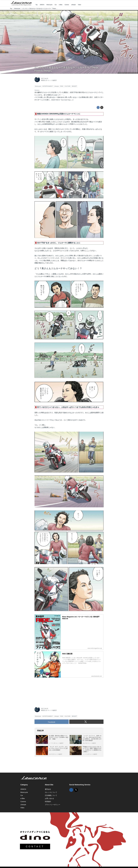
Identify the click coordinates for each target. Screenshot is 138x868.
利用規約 (48, 802)
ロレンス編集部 (52, 80)
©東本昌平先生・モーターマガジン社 (128, 73)
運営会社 (48, 789)
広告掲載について (51, 795)
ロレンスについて (51, 792)
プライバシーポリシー (53, 805)
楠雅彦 (43, 80)
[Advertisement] (49, 691)
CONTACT (35, 847)
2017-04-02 (45, 78)
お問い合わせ (49, 798)
